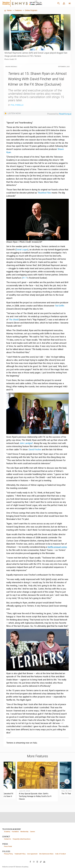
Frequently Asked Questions (22, 839)
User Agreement (32, 854)
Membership (24, 832)
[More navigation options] (70, 3)
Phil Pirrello (17, 105)
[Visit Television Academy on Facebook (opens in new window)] (30, 862)
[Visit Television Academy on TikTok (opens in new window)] (41, 862)
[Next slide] (67, 782)
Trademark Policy (20, 854)
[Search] (59, 3)
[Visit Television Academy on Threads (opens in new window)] (37, 862)
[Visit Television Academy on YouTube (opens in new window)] (44, 862)
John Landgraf (26, 443)
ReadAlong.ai (65, 114)
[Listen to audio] (12, 113)
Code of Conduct (60, 854)
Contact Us (8, 839)
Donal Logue (22, 250)
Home (8, 10)
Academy (7, 832)
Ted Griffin (60, 306)
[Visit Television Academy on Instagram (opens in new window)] (34, 862)
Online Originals (31, 10)
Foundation (15, 832)
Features (18, 10)
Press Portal (8, 846)
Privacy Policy (8, 854)
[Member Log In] (64, 3)
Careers (33, 832)
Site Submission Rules (46, 854)
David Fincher (35, 450)
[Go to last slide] (8, 782)
